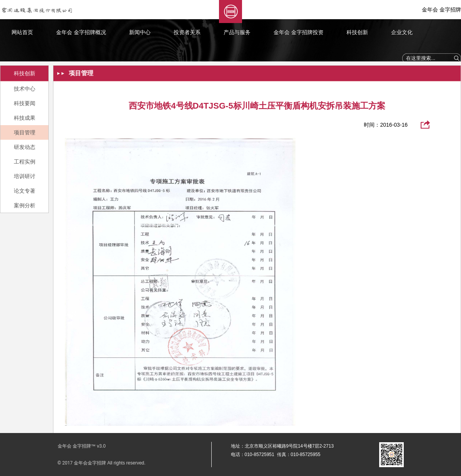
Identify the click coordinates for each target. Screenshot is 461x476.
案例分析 (25, 205)
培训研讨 (25, 176)
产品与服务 (237, 32)
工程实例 (25, 162)
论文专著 (25, 191)
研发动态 (25, 147)
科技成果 (25, 118)
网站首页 (22, 32)
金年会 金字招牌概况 (81, 32)
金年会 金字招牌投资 (298, 32)
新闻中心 (140, 32)
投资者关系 (187, 32)
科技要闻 (25, 103)
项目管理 (25, 132)
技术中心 (25, 89)
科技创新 (357, 32)
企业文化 (402, 32)
